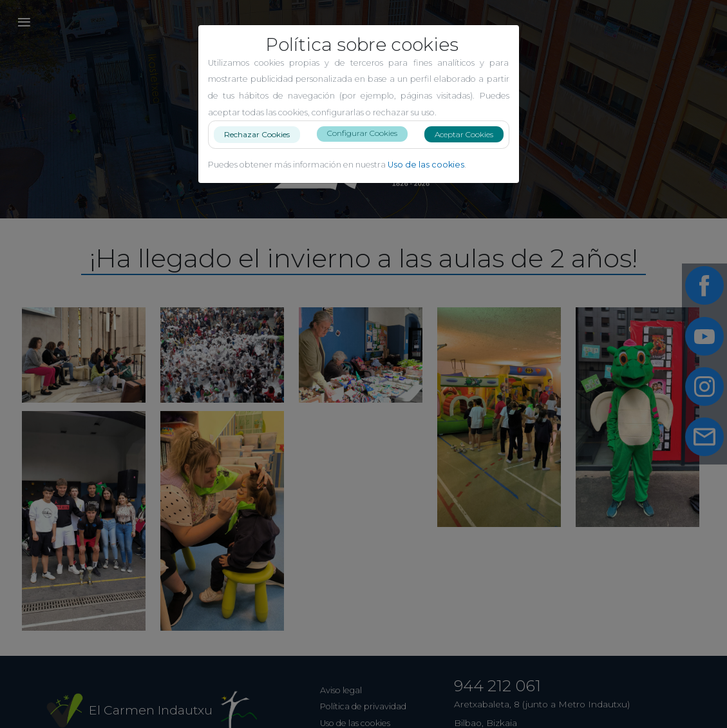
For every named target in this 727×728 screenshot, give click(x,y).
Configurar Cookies (367, 133)
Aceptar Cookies (469, 134)
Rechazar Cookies (262, 134)
